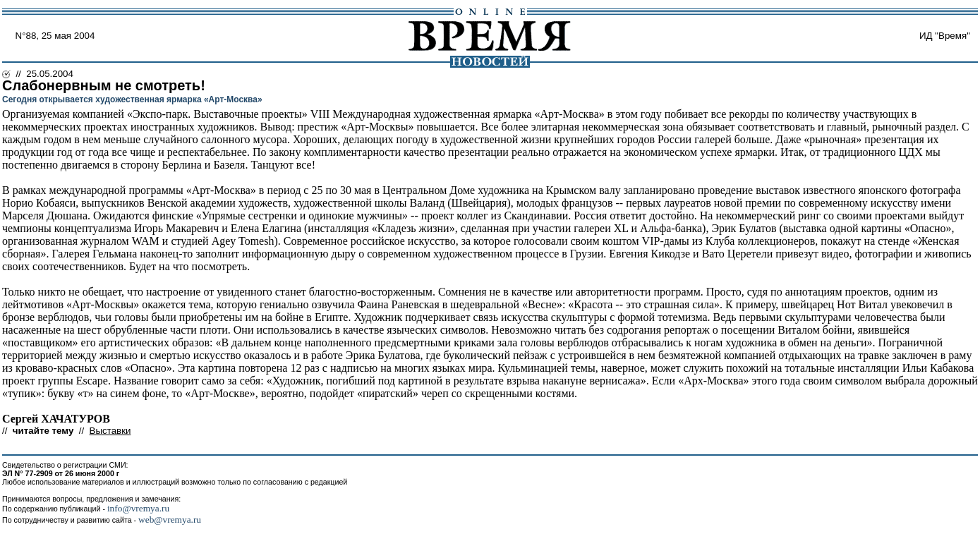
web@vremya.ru (170, 520)
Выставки (110, 431)
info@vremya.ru (138, 508)
